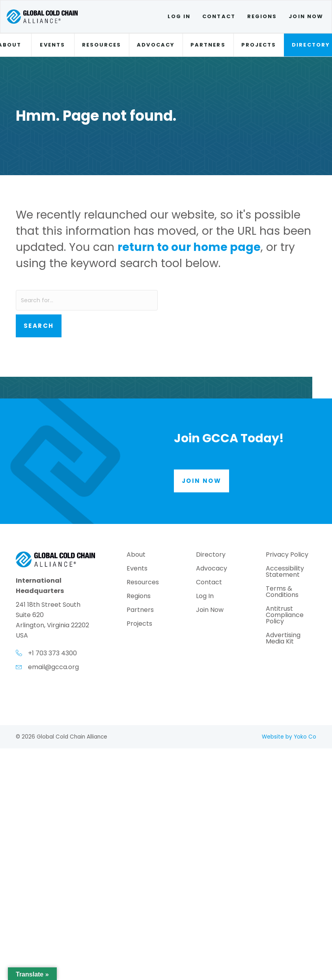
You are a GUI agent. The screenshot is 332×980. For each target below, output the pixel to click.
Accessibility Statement (285, 572)
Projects (259, 45)
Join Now (306, 16)
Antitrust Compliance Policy (285, 616)
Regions (262, 16)
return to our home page (189, 247)
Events (52, 45)
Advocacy (156, 45)
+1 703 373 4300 (52, 653)
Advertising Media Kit (283, 639)
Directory (211, 555)
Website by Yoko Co (289, 737)
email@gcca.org (53, 667)
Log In (179, 16)
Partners (208, 45)
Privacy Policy (287, 555)
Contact (219, 16)
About (136, 555)
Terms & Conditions (282, 592)
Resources (102, 45)
